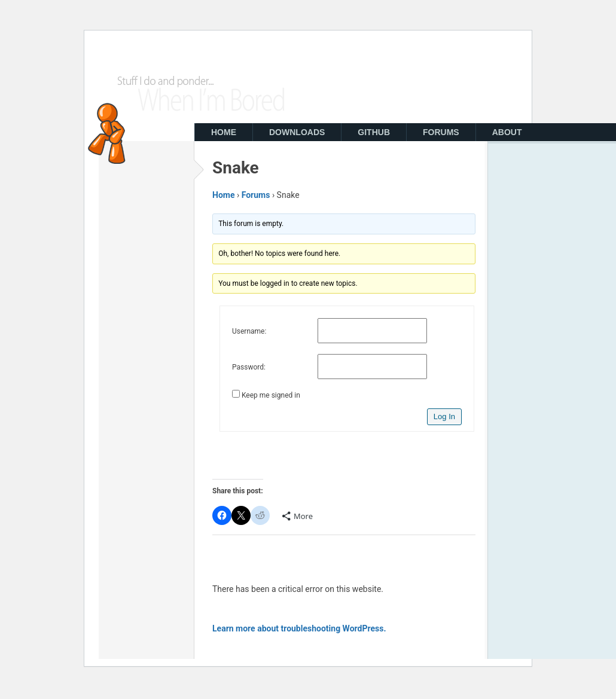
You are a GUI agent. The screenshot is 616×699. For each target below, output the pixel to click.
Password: (249, 367)
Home (223, 195)
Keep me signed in (271, 395)
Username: (249, 331)
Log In (444, 416)
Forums (256, 195)
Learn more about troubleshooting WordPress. (299, 628)
